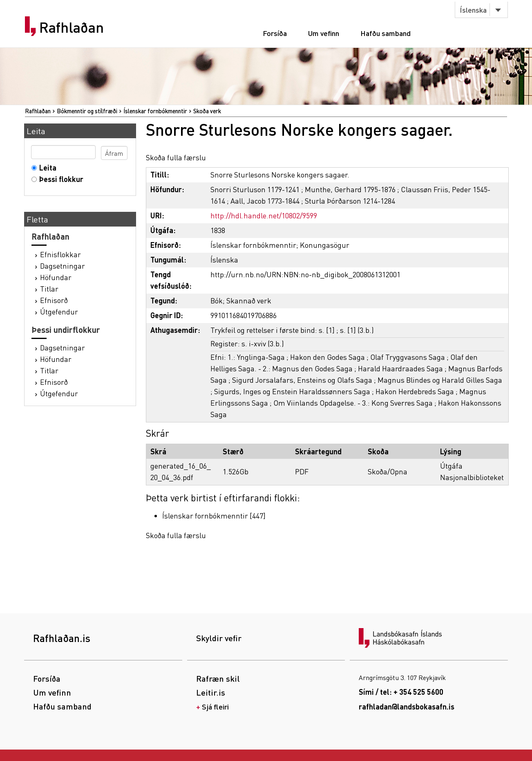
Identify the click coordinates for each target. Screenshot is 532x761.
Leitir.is (211, 692)
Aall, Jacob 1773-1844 (265, 201)
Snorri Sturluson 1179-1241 (255, 189)
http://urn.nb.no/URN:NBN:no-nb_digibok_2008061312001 (305, 274)
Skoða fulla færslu (176, 157)
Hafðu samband (386, 33)
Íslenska (473, 10)
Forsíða (275, 33)
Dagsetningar (63, 266)
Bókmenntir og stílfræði (87, 111)
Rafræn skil (218, 678)
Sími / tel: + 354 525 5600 (401, 692)
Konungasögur (325, 245)
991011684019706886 (244, 315)
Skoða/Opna (388, 471)
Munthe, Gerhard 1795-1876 (350, 189)
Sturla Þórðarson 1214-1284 (350, 201)
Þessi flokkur (59, 179)
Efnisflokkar (60, 254)
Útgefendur (59, 311)
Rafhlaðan (72, 27)
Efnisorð (54, 300)
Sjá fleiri (215, 706)
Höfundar (56, 277)
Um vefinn (324, 33)
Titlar (49, 288)
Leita (46, 167)
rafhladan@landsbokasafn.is (407, 706)
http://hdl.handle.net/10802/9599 (264, 215)
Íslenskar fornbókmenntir (155, 111)
